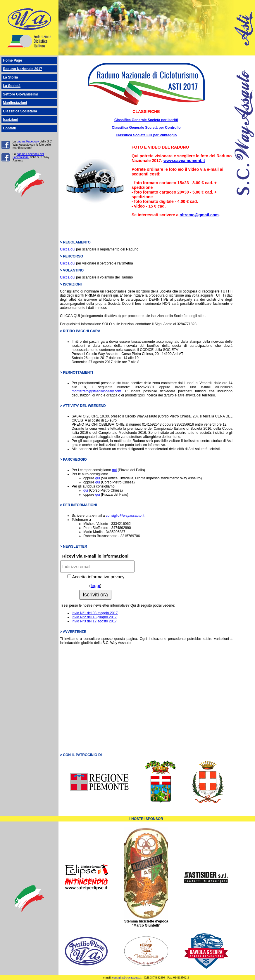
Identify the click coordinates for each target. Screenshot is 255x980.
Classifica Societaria (20, 111)
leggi (95, 585)
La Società (12, 86)
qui (114, 470)
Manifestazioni (15, 103)
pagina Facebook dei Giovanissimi (28, 156)
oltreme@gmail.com (199, 215)
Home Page (12, 60)
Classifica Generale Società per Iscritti (146, 120)
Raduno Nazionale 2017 (23, 69)
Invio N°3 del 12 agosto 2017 (94, 621)
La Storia (10, 77)
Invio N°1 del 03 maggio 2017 (95, 613)
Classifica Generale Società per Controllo (146, 128)
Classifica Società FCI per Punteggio (146, 135)
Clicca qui (68, 249)
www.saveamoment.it (184, 161)
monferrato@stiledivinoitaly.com (96, 391)
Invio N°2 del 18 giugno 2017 (94, 617)
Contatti (10, 128)
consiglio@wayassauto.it (125, 516)
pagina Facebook (28, 141)
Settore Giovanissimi (20, 94)
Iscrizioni (11, 120)
